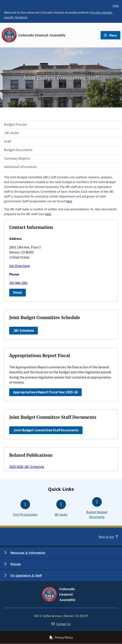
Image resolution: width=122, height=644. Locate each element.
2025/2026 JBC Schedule (27, 467)
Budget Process (15, 124)
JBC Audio (11, 133)
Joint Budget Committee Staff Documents (46, 430)
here (69, 201)
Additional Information (20, 167)
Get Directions (20, 266)
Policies (16, 564)
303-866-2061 (18, 283)
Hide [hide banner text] (116, 6)
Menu (110, 35)
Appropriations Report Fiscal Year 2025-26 (45, 392)
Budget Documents (18, 150)
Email (18, 292)
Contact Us (61, 624)
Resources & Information (28, 553)
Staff (8, 141)
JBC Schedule (24, 331)
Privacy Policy (61, 637)
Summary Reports (17, 158)
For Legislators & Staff (26, 575)
